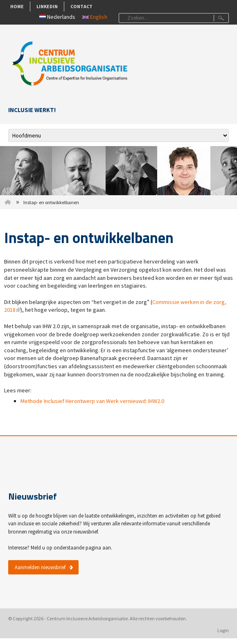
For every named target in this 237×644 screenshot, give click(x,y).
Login (223, 630)
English (95, 17)
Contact (81, 6)
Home (17, 6)
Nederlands (57, 17)
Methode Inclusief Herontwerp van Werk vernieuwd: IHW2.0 (92, 401)
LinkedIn (47, 6)
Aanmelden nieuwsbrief (40, 567)
